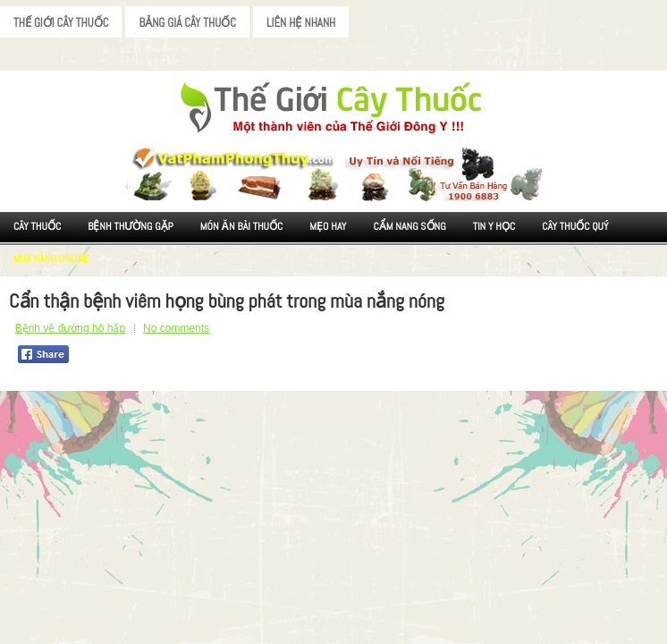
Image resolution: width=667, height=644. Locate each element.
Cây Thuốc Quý (575, 226)
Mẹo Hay (328, 226)
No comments (176, 328)
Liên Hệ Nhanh (301, 23)
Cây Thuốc (37, 226)
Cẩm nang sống (409, 226)
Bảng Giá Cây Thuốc (187, 23)
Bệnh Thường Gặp (131, 226)
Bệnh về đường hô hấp (70, 328)
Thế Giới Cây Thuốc (61, 23)
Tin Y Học (494, 226)
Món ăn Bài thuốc (242, 226)
